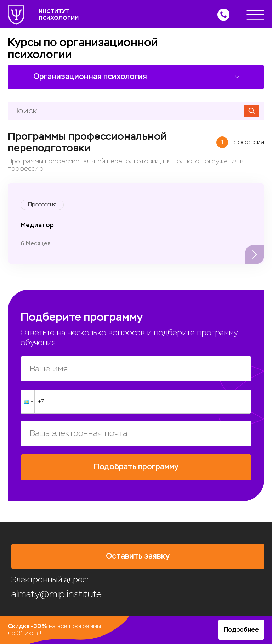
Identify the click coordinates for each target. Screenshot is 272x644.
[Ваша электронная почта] (136, 433)
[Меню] (255, 15)
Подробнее (241, 630)
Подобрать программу (136, 467)
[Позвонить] (224, 15)
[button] (28, 402)
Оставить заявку (138, 556)
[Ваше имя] (136, 369)
